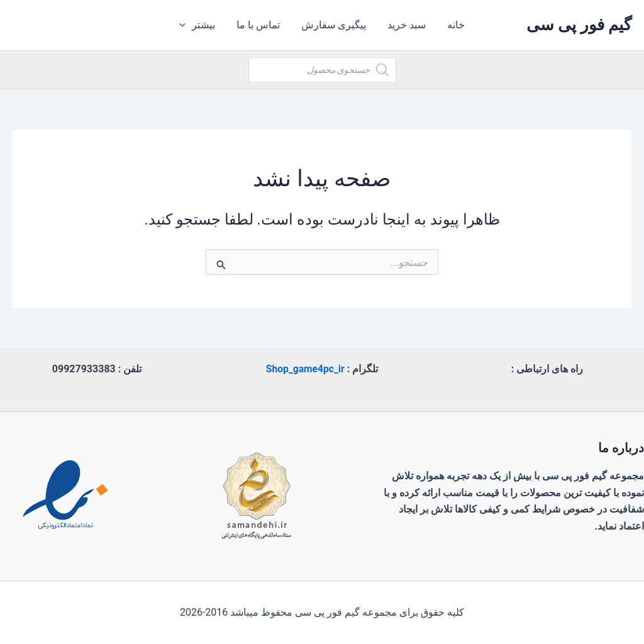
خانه (453, 25)
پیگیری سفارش (334, 25)
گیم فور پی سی (579, 25)
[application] (188, 25)
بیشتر (200, 25)
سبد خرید (405, 25)
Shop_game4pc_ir (305, 369)
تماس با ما (259, 25)
